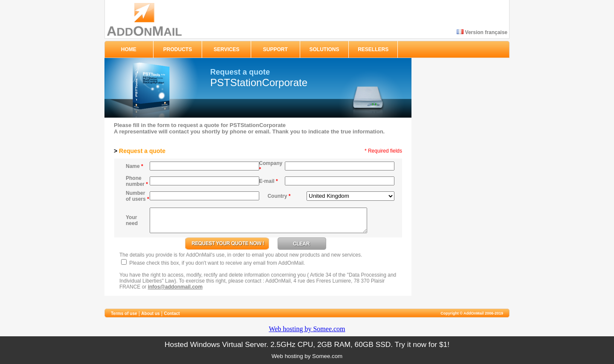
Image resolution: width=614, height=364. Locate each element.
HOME (129, 49)
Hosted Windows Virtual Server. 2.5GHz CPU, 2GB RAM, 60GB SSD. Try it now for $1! (307, 344)
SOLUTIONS (324, 49)
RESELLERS (373, 49)
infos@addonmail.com (175, 287)
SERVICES (226, 49)
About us (150, 313)
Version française (482, 32)
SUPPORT (275, 49)
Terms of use (124, 313)
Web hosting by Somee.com (307, 329)
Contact (172, 313)
